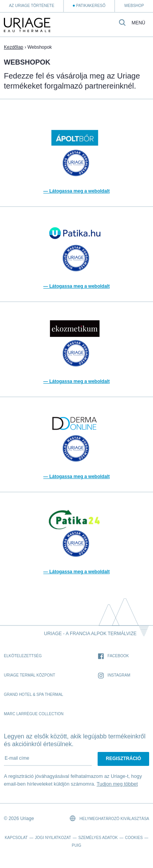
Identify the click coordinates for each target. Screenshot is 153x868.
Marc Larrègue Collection (34, 714)
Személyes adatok (98, 838)
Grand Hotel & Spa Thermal (34, 695)
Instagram (114, 676)
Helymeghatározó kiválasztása (109, 818)
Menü (138, 23)
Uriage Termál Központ (29, 675)
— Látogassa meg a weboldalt (76, 191)
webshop (134, 6)
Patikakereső (91, 6)
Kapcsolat (16, 838)
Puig (76, 845)
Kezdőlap (14, 47)
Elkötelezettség (23, 656)
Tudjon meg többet (117, 784)
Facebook (113, 656)
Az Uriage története (32, 6)
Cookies (134, 838)
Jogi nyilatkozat (53, 838)
